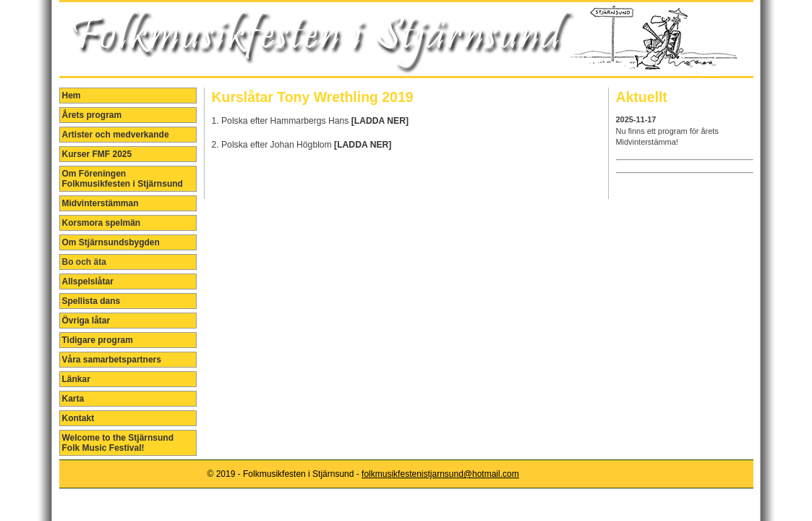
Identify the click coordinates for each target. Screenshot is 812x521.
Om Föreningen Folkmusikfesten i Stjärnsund (123, 179)
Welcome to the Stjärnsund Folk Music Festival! (118, 443)
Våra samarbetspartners (112, 360)
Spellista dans (91, 301)
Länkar (76, 379)
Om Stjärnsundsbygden (111, 242)
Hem (72, 96)
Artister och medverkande (116, 135)
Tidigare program (98, 340)
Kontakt (78, 418)
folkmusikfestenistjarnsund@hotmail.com (440, 474)
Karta (73, 399)
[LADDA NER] (380, 121)
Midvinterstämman (101, 203)
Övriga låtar (86, 321)
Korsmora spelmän (102, 223)
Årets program (92, 115)
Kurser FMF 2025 (97, 154)
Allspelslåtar (88, 281)
